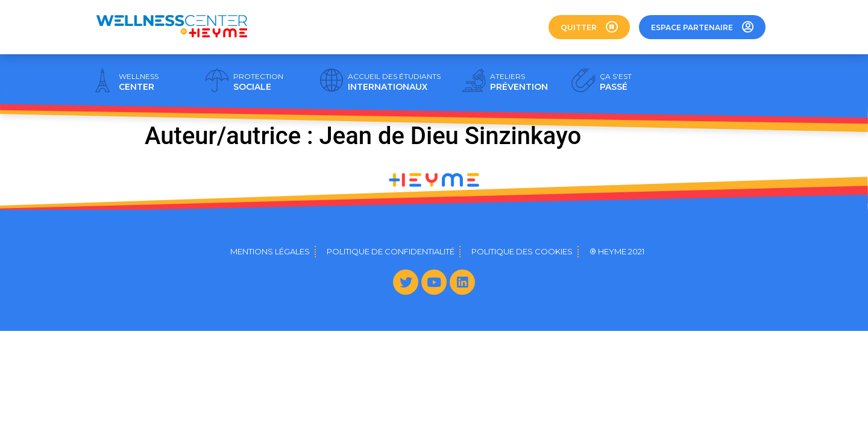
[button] (589, 27)
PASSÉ (616, 82)
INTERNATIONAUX (394, 82)
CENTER (139, 82)
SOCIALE (258, 82)
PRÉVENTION (519, 82)
